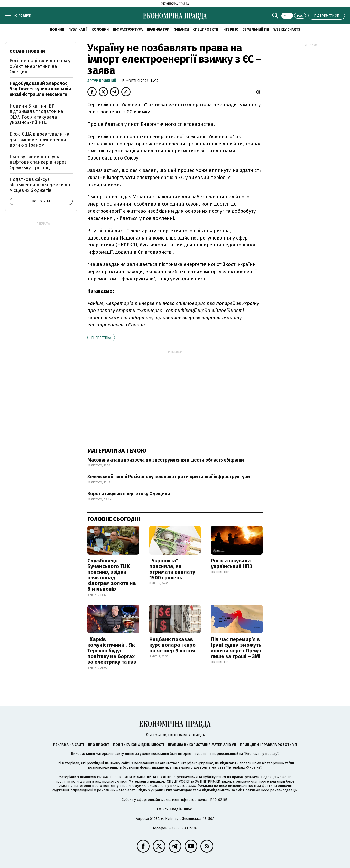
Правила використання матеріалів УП (202, 745)
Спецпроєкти (206, 29)
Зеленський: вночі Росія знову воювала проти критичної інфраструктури (169, 477)
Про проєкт (99, 745)
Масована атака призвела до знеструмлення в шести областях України (166, 460)
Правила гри (158, 29)
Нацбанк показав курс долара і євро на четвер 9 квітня (172, 645)
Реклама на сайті (69, 745)
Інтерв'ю (230, 29)
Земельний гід (256, 29)
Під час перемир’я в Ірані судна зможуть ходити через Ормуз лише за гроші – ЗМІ (236, 648)
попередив (229, 303)
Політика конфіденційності (139, 745)
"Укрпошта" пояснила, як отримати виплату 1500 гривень (172, 569)
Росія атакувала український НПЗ (232, 563)
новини (57, 29)
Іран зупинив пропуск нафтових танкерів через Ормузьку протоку (38, 162)
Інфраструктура (128, 29)
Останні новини (27, 51)
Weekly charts (287, 29)
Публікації (78, 29)
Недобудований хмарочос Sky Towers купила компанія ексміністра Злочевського (40, 89)
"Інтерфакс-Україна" (196, 763)
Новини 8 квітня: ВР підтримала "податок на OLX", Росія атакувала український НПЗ (36, 114)
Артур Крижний (102, 81)
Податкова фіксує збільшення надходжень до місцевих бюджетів (40, 185)
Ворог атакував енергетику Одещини (129, 494)
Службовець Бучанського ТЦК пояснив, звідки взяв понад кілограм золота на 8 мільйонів (112, 575)
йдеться (114, 124)
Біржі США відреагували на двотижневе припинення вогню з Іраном (39, 140)
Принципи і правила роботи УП (268, 745)
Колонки (100, 29)
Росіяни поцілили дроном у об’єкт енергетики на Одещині (40, 66)
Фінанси (181, 29)
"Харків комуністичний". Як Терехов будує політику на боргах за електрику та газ (112, 651)
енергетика (101, 338)
